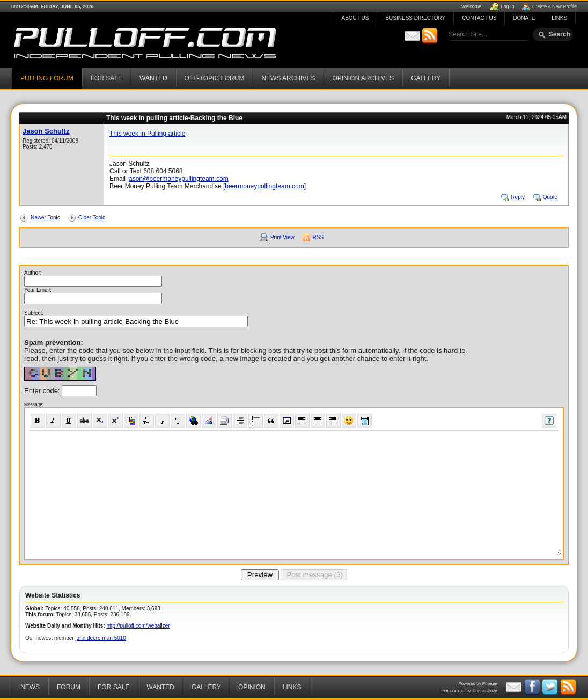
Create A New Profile (554, 6)
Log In (507, 6)
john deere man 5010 (101, 638)
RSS (318, 237)
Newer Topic (45, 218)
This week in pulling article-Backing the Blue (174, 118)
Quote (550, 197)
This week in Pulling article (147, 134)
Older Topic (92, 218)
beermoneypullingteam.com (264, 186)
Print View (282, 237)
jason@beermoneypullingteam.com (178, 179)
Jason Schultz (46, 131)
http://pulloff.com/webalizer (138, 626)
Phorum (490, 684)
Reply (518, 197)
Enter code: (43, 391)
